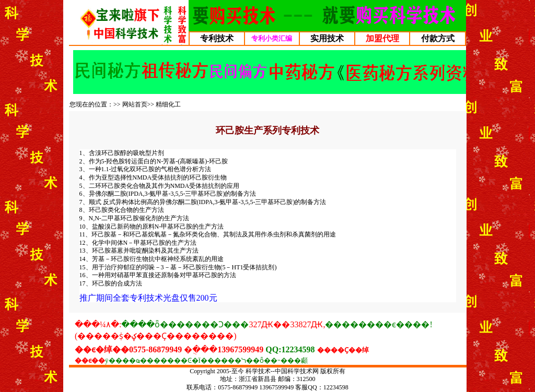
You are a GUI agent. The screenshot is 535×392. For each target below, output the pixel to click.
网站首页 (135, 104)
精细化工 (168, 104)
